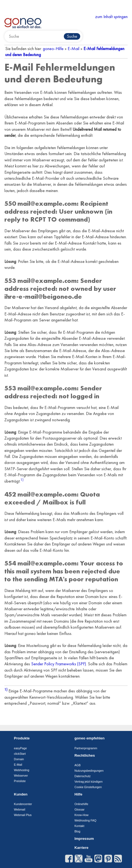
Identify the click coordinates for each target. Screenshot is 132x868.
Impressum (84, 839)
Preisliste (20, 781)
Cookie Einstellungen (88, 787)
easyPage (20, 748)
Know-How (82, 815)
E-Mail (73, 49)
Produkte (22, 738)
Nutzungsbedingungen (89, 771)
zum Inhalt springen (111, 17)
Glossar (79, 809)
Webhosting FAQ (85, 820)
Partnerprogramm (86, 748)
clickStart (20, 754)
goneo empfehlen (89, 738)
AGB (78, 765)
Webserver (21, 776)
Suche (72, 36)
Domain (19, 759)
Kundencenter (23, 804)
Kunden (21, 794)
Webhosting (22, 770)
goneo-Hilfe (53, 49)
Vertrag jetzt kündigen (88, 782)
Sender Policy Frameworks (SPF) (58, 664)
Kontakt (79, 826)
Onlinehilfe (81, 804)
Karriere (81, 848)
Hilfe (78, 794)
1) (22, 480)
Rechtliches (85, 755)
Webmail (19, 809)
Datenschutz (82, 776)
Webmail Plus (23, 815)
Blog (77, 831)
